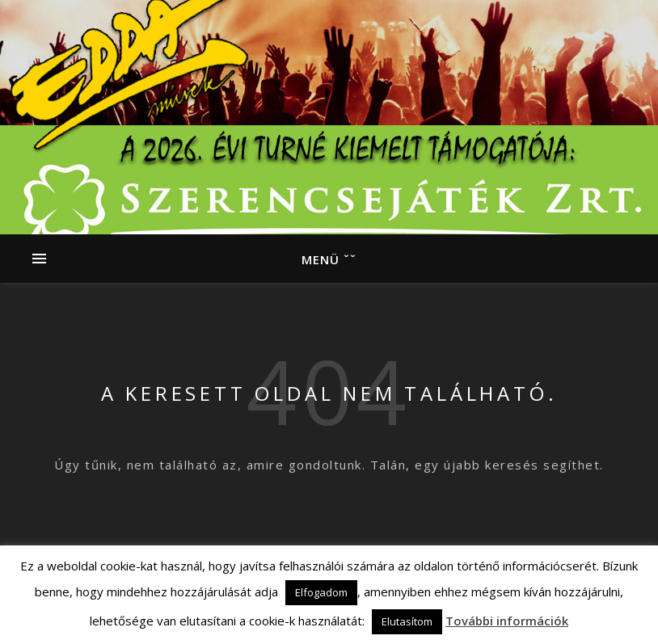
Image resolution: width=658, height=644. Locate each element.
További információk (507, 621)
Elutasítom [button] (407, 621)
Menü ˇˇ (329, 259)
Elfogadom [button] (321, 592)
